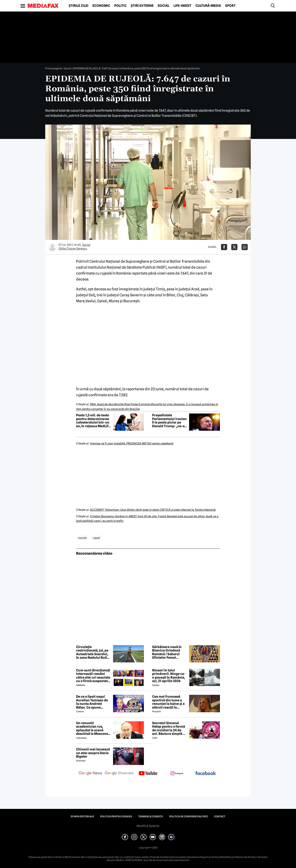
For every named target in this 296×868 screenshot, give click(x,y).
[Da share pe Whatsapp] (245, 247)
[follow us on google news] (90, 774)
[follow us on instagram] (177, 774)
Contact (220, 816)
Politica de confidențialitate (188, 816)
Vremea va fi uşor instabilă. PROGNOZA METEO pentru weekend (132, 443)
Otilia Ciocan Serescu (73, 248)
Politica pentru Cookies (116, 816)
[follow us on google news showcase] (119, 774)
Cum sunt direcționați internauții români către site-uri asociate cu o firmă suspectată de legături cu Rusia (93, 676)
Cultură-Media (208, 6)
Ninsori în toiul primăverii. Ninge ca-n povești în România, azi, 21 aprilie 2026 (169, 676)
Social (164, 6)
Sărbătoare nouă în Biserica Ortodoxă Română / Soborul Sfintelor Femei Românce (167, 652)
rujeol (96, 538)
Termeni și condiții (151, 816)
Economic (101, 6)
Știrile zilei (79, 6)
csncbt (82, 538)
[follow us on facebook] (206, 774)
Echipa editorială (82, 816)
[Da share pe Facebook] (224, 247)
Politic (120, 6)
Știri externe (142, 6)
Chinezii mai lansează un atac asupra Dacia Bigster (93, 753)
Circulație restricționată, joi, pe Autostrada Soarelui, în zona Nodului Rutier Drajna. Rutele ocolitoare (93, 652)
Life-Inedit (182, 6)
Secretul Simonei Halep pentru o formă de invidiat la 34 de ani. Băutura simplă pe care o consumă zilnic (169, 728)
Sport (230, 6)
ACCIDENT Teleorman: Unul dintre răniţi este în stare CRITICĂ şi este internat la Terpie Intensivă (153, 510)
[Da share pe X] (234, 247)
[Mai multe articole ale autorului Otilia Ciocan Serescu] (52, 247)
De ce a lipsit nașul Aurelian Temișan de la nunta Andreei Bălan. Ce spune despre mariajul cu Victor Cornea (92, 702)
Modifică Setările (148, 826)
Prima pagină (53, 68)
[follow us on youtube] (148, 774)
